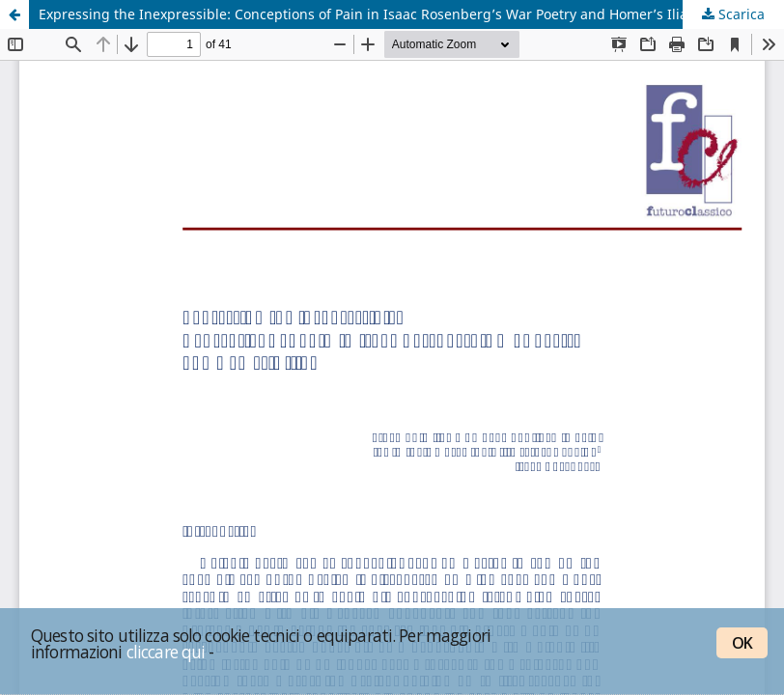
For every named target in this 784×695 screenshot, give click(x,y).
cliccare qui (166, 652)
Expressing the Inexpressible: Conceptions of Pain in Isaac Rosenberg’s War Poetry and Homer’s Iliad (367, 14)
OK (742, 643)
